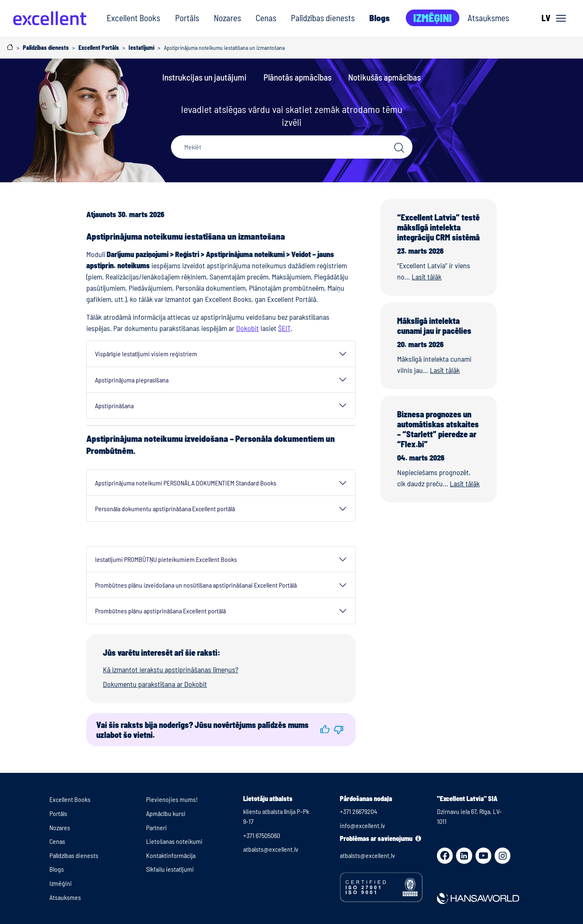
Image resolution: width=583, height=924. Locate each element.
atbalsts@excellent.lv (271, 849)
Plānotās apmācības (298, 77)
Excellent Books (133, 18)
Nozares (227, 18)
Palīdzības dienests (323, 18)
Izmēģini (433, 18)
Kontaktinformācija (171, 855)
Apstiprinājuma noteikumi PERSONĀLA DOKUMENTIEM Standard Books (186, 483)
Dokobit (248, 328)
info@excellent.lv (362, 825)
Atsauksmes (488, 18)
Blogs (379, 18)
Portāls (187, 18)
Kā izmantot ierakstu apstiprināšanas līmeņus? (171, 669)
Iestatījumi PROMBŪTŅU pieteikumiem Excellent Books (166, 559)
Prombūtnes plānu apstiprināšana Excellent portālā (160, 611)
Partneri (156, 827)
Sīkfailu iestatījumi (170, 869)
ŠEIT (284, 328)
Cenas (266, 18)
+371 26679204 (359, 811)
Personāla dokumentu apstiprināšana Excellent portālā (165, 509)
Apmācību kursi (166, 813)
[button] (325, 729)
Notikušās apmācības (384, 77)
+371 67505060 (262, 835)
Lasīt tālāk (427, 277)
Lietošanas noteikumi (174, 841)
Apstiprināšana (114, 406)
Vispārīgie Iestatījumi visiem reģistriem (146, 354)
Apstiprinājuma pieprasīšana (132, 380)
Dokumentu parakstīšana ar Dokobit (155, 684)
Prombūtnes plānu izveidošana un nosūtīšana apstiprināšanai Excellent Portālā (196, 585)
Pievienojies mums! (172, 799)
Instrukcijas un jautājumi (204, 77)
